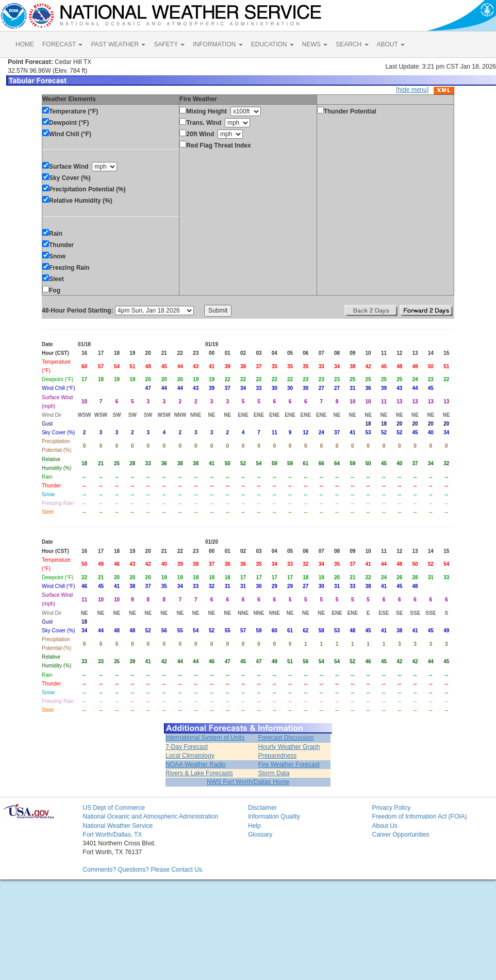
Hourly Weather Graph (289, 747)
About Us (384, 826)
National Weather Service (118, 826)
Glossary (260, 835)
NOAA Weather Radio (196, 764)
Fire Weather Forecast (289, 764)
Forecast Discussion (286, 738)
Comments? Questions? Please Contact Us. (143, 870)
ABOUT (391, 44)
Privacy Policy (391, 808)
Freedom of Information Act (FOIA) (419, 816)
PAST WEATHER (118, 44)
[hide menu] (412, 90)
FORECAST (62, 44)
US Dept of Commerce (114, 808)
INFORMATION (218, 44)
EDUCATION (272, 44)
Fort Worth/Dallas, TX (112, 835)
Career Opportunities (400, 835)
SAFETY (169, 44)
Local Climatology (190, 756)
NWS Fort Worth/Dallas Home (248, 782)
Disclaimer (262, 808)
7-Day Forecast (187, 747)
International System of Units (205, 738)
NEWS (315, 44)
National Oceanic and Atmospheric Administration (150, 816)
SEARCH (352, 44)
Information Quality (274, 816)
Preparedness (278, 756)
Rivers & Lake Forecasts (199, 773)
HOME (25, 44)
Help (254, 826)
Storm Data (274, 773)
